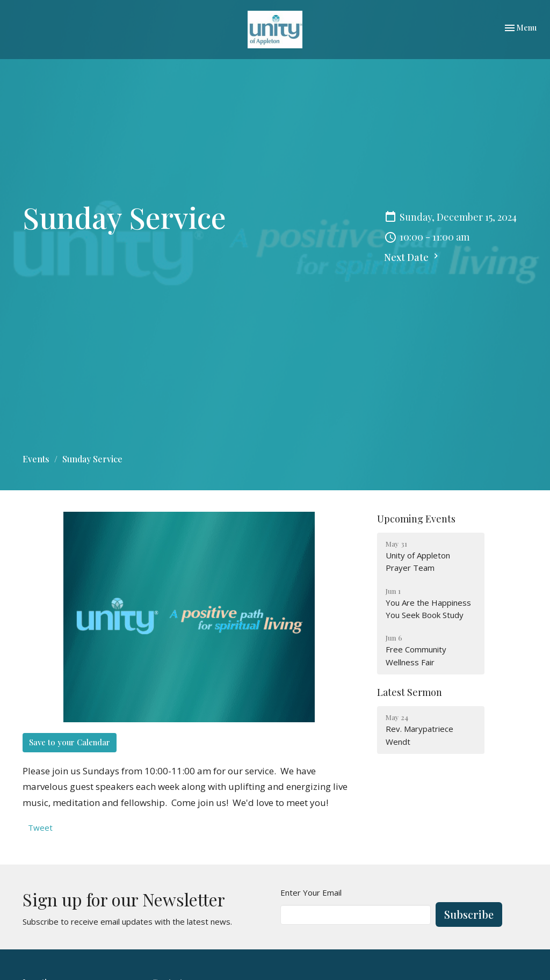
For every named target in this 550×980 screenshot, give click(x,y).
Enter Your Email (311, 892)
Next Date (412, 257)
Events (36, 459)
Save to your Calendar (70, 742)
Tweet (40, 827)
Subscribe (469, 914)
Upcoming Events (416, 519)
